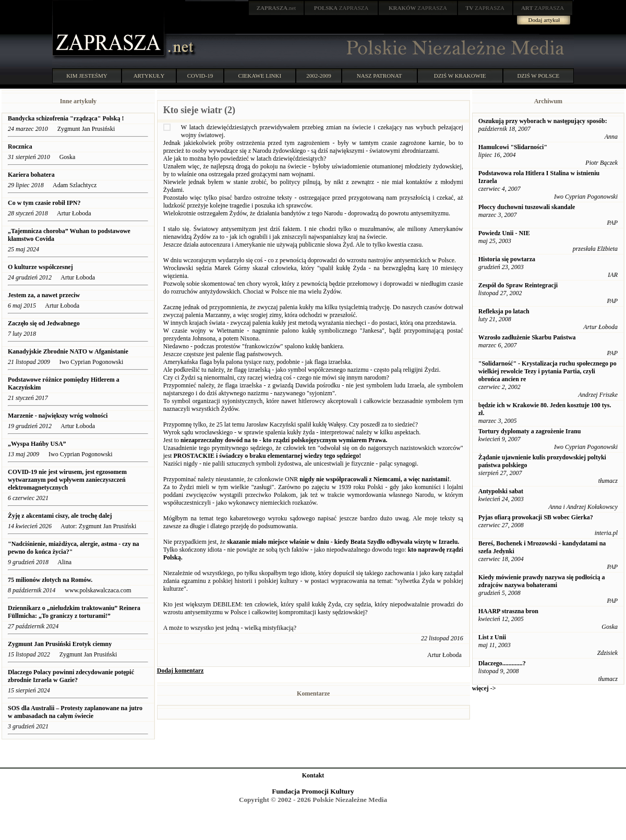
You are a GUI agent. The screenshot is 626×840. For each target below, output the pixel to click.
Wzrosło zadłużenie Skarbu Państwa (527, 337)
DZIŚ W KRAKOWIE (460, 76)
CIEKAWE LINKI (260, 76)
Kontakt (313, 775)
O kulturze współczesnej (40, 267)
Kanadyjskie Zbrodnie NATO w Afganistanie (68, 351)
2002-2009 (319, 76)
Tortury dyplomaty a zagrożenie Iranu (530, 431)
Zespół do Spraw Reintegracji (518, 285)
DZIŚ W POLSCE (538, 76)
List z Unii (492, 637)
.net (276, 8)
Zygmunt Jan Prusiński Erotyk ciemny (60, 644)
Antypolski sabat (501, 491)
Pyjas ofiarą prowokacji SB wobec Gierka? (536, 517)
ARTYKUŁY (149, 76)
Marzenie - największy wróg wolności (58, 416)
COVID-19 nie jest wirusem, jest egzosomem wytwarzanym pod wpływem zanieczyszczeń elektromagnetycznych (67, 480)
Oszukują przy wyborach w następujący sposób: (543, 121)
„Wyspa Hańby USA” (37, 444)
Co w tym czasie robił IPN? (44, 203)
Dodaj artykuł (544, 20)
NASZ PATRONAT (380, 76)
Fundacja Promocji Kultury (313, 791)
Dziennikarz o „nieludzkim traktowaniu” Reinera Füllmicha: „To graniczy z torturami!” (74, 612)
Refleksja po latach (504, 311)
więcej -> (484, 688)
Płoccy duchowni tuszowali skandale (527, 207)
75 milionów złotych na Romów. (50, 580)
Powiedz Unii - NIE (504, 233)
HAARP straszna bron (508, 611)
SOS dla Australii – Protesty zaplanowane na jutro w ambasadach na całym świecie (75, 712)
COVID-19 (200, 76)
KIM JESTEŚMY (87, 76)
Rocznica (20, 147)
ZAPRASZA (341, 8)
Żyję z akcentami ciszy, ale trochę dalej (60, 516)
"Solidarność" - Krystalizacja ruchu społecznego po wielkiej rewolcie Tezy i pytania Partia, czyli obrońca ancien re (547, 371)
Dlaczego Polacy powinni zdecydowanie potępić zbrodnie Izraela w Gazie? (71, 676)
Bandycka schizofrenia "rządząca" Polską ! (66, 118)
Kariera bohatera (31, 175)
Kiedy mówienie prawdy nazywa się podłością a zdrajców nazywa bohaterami (542, 581)
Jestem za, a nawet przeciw (44, 295)
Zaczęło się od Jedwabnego (44, 323)
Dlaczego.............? (502, 663)
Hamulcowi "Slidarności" (513, 147)
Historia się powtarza (507, 259)
